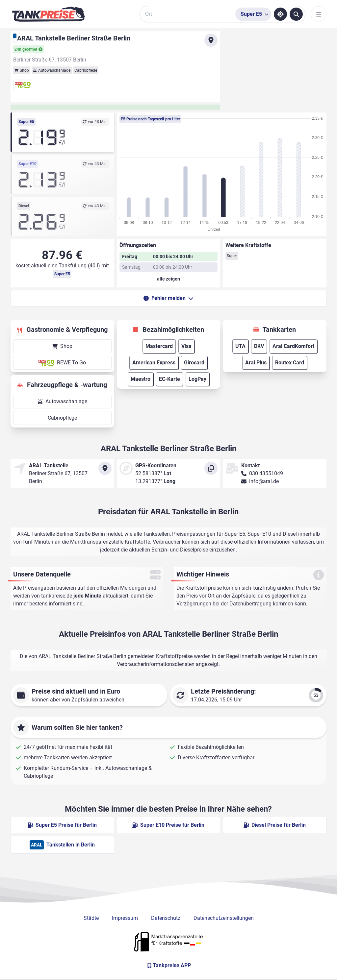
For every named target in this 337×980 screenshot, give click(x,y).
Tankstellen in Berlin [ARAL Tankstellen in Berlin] (62, 845)
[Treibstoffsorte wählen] (253, 14)
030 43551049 (266, 473)
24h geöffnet (28, 49)
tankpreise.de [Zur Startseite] (57, 596)
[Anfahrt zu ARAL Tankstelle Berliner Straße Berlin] (211, 40)
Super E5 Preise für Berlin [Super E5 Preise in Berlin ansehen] (62, 825)
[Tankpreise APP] (168, 966)
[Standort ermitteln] (280, 14)
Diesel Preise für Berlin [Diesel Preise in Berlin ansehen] (275, 825)
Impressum (125, 918)
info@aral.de (264, 481)
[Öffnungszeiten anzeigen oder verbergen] (169, 279)
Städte (91, 918)
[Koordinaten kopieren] (211, 468)
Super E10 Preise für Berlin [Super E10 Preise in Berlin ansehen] (168, 825)
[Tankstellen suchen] (296, 14)
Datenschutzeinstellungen (224, 918)
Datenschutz (166, 918)
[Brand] (48, 14)
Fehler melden (168, 298)
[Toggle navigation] (319, 14)
